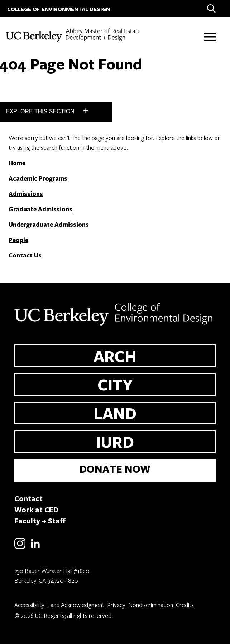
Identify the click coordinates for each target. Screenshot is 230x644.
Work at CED (36, 510)
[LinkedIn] (35, 548)
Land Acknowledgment (76, 605)
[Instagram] (20, 548)
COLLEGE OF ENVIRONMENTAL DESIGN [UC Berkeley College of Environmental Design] (59, 9)
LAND (115, 413)
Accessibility (29, 605)
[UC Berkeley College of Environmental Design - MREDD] (73, 35)
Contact (28, 498)
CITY (115, 384)
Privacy (116, 605)
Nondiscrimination (151, 605)
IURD (115, 442)
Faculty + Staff (40, 521)
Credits (185, 605)
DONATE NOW (115, 469)
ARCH (115, 356)
